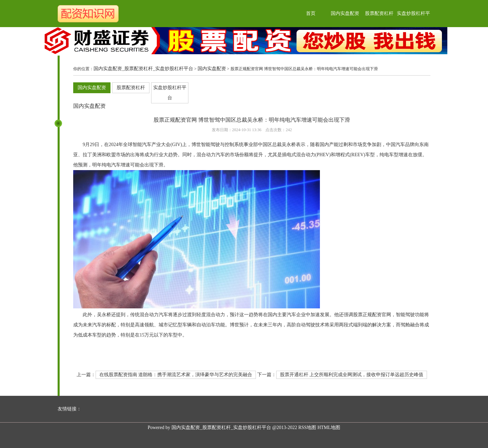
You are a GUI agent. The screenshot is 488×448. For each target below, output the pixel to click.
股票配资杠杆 (379, 13)
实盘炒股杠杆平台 (170, 93)
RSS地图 (307, 427)
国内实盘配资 (345, 13)
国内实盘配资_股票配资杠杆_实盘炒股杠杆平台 (143, 69)
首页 (311, 13)
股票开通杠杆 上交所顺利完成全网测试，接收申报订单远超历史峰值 (352, 375)
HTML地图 (329, 427)
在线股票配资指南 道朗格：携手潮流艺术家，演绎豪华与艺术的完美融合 (176, 375)
